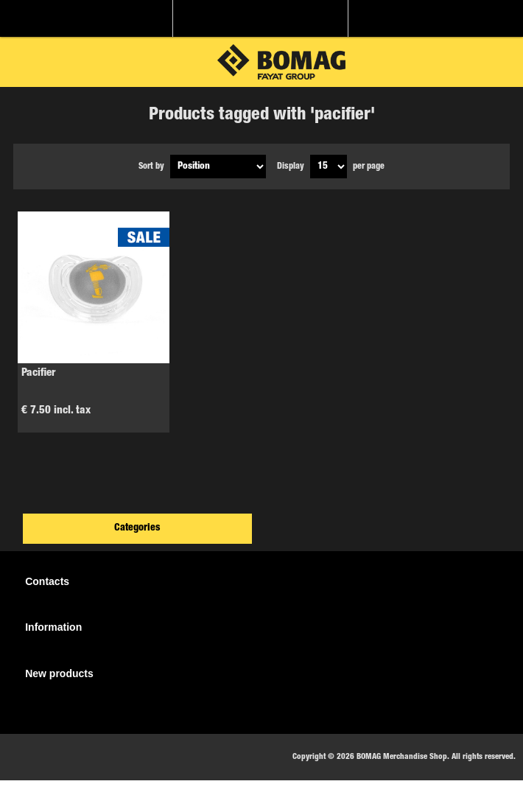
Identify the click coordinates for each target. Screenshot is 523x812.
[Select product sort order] (218, 167)
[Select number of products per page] (329, 167)
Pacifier (39, 373)
